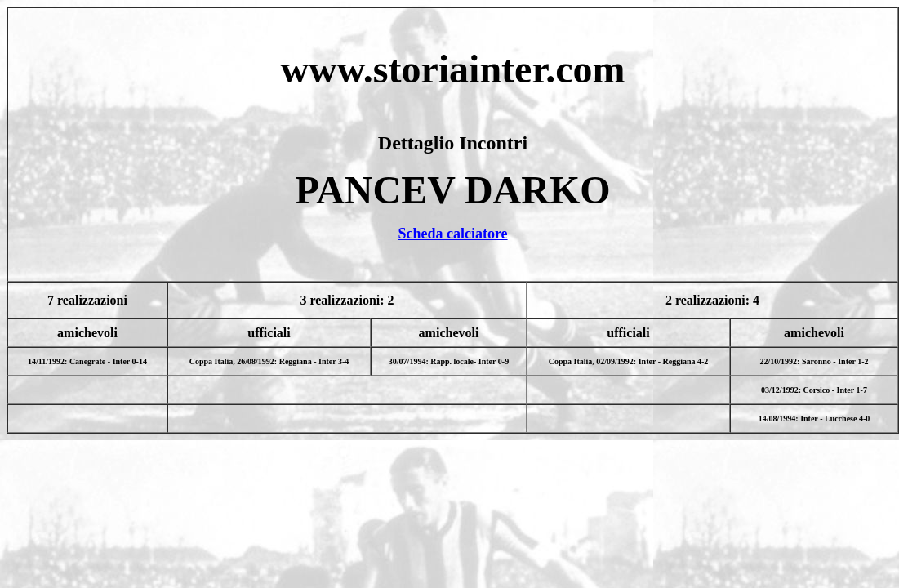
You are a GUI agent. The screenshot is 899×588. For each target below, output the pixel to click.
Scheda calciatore (452, 234)
